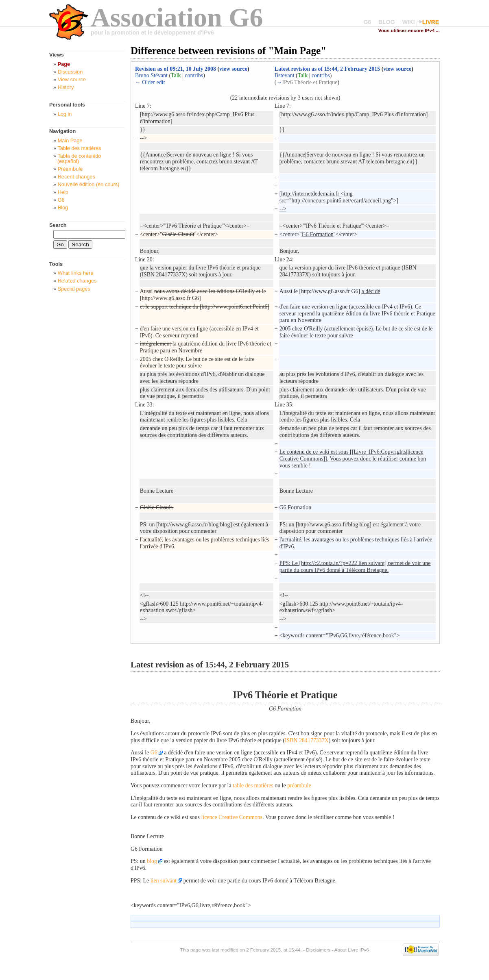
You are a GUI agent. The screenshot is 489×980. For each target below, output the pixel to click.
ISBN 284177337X (307, 740)
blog (152, 861)
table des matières (253, 786)
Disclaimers (318, 950)
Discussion (70, 72)
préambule (299, 786)
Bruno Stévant (151, 75)
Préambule (70, 169)
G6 (368, 22)
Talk (176, 75)
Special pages (74, 289)
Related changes (77, 281)
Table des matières (79, 148)
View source (72, 79)
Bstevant (285, 75)
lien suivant (164, 881)
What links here (76, 273)
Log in (65, 114)
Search (58, 225)
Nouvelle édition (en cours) (89, 184)
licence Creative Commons (232, 817)
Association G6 (177, 17)
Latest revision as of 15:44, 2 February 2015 (327, 69)
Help (63, 192)
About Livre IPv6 (352, 950)
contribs (194, 75)
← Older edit (150, 82)
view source (233, 69)
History (66, 87)
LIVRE (431, 22)
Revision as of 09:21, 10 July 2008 (176, 69)
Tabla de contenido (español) (79, 159)
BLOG (386, 22)
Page (64, 64)
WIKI (409, 22)
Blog (63, 208)
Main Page (70, 140)
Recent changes (76, 177)
